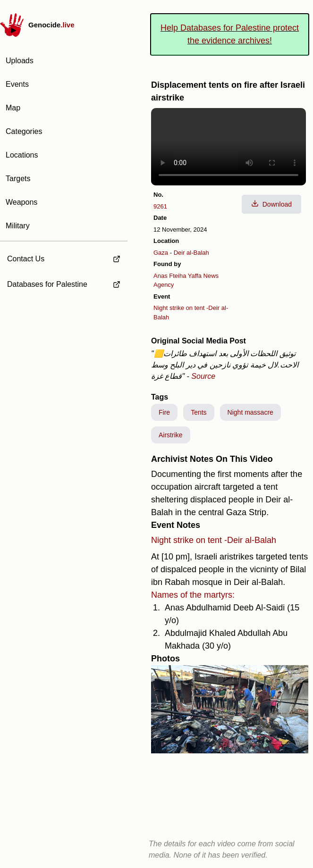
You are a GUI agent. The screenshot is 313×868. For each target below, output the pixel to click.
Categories (24, 131)
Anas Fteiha (170, 276)
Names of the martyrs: (193, 595)
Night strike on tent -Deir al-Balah (214, 540)
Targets (18, 179)
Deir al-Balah (191, 253)
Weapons (21, 202)
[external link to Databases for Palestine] (64, 284)
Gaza (161, 253)
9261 (160, 206)
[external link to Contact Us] (64, 256)
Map (13, 108)
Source (203, 376)
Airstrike (171, 435)
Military (18, 226)
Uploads (20, 61)
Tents (199, 412)
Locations (22, 155)
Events (17, 84)
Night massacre (250, 412)
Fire (164, 412)
